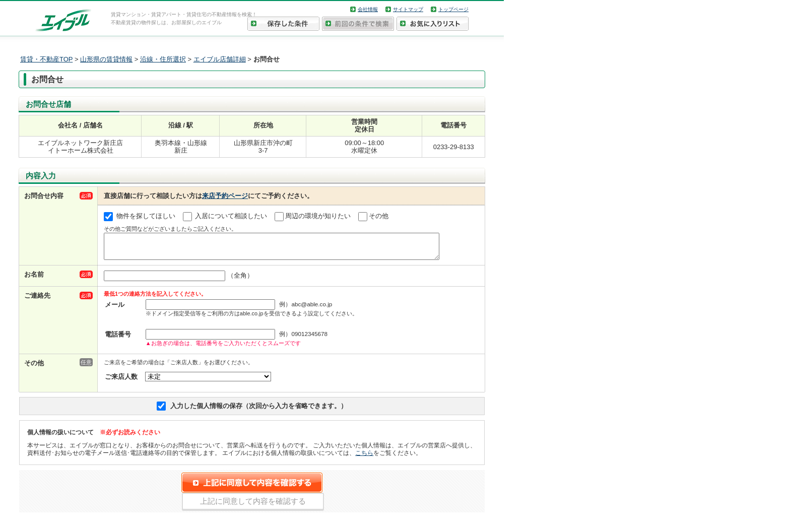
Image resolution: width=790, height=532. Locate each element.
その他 (379, 216)
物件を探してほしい (146, 216)
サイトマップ (408, 9)
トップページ (453, 9)
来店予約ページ (225, 196)
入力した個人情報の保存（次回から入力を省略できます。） (259, 410)
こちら (364, 457)
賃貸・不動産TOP (46, 59)
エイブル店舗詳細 (220, 59)
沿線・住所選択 (163, 59)
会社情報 (368, 9)
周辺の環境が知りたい (318, 216)
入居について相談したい (231, 216)
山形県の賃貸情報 (106, 59)
